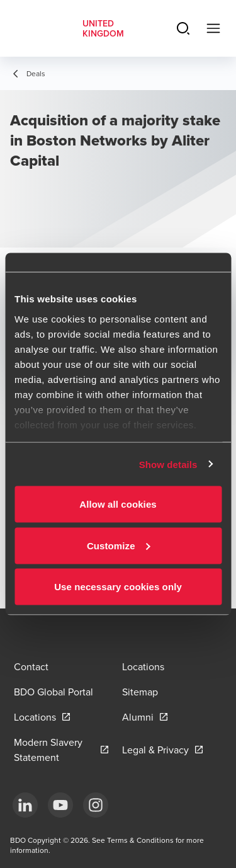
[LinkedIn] (25, 805)
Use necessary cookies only (118, 587)
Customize (119, 545)
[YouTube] (60, 805)
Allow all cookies (118, 504)
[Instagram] (96, 805)
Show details (168, 464)
